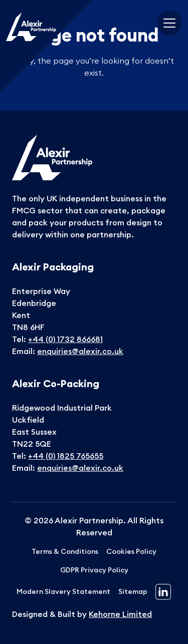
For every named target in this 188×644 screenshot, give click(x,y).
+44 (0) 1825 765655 (66, 456)
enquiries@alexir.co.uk (80, 351)
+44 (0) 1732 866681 (65, 339)
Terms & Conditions (65, 551)
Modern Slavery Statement (63, 591)
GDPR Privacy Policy (94, 570)
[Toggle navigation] (169, 23)
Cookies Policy (131, 551)
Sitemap (133, 591)
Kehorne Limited (120, 614)
